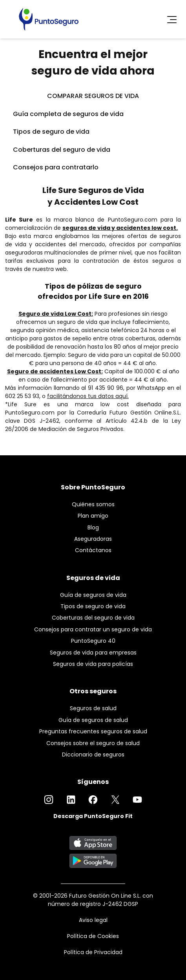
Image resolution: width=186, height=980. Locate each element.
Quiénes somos (93, 504)
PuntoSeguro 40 (93, 641)
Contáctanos (93, 550)
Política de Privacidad (93, 952)
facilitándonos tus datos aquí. (88, 396)
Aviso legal (93, 920)
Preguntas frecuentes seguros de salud (93, 731)
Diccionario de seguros (93, 755)
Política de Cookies (93, 936)
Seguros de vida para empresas (93, 653)
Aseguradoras (93, 539)
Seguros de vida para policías (93, 664)
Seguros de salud (93, 708)
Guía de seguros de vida (93, 595)
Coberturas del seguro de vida (62, 150)
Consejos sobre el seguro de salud (93, 743)
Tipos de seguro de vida (51, 132)
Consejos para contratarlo (56, 167)
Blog (93, 527)
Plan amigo (93, 516)
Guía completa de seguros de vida (68, 114)
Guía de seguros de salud (93, 720)
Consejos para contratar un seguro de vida (93, 629)
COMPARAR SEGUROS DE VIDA (93, 96)
